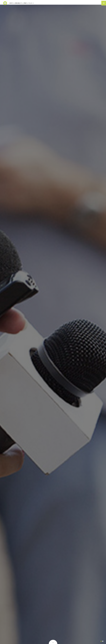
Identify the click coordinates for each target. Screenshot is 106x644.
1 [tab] (101, 641)
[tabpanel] (53, 325)
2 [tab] (103, 641)
